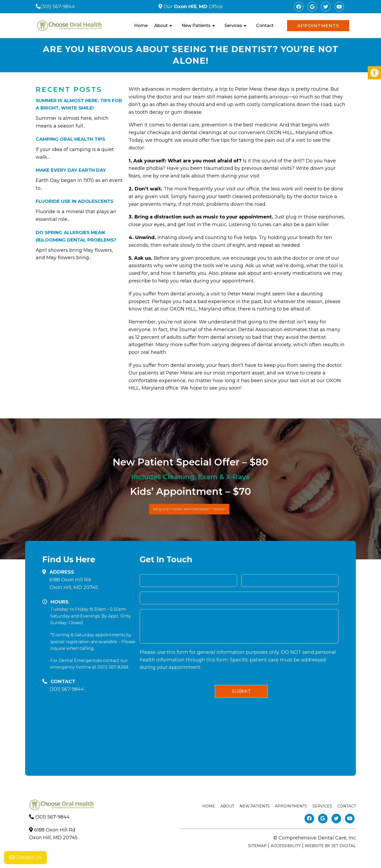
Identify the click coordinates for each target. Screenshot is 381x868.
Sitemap (257, 846)
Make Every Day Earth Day (71, 170)
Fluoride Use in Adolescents (74, 201)
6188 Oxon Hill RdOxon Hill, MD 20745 (74, 584)
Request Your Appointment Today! (189, 509)
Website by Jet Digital (330, 846)
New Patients (196, 26)
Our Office (192, 7)
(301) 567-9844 (58, 7)
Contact (265, 26)
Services (233, 26)
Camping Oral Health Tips (70, 139)
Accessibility (286, 846)
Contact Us (25, 857)
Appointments (318, 26)
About (161, 26)
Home (141, 26)
